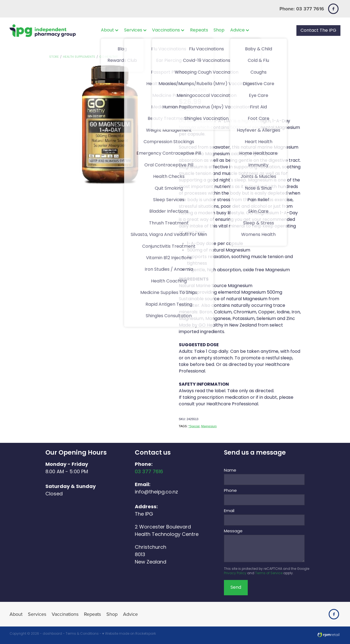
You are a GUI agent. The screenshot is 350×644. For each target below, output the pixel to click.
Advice (240, 30)
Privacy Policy (235, 573)
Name (230, 471)
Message (233, 531)
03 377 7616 (149, 472)
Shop (219, 30)
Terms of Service (269, 573)
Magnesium (209, 426)
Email (229, 511)
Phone (230, 491)
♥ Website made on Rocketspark (129, 634)
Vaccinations (168, 30)
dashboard (52, 634)
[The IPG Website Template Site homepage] (43, 31)
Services (135, 30)
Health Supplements (79, 57)
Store (54, 57)
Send (236, 588)
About (110, 30)
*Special (194, 426)
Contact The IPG (318, 31)
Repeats (199, 30)
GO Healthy (109, 57)
